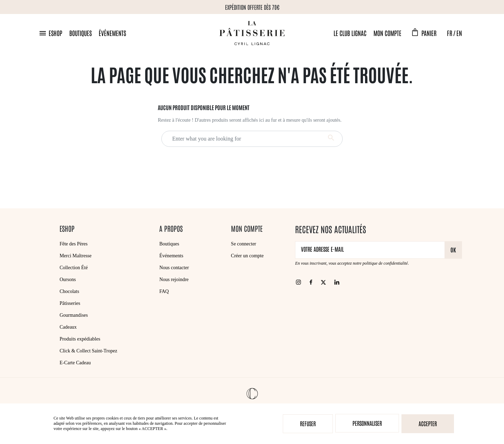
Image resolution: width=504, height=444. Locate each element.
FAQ (164, 291)
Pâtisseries (70, 303)
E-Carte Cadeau (75, 363)
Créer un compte (247, 256)
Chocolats (69, 291)
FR (450, 33)
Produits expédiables (80, 339)
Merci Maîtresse (75, 256)
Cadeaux (68, 327)
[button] (50, 33)
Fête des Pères (73, 244)
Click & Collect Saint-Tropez (88, 351)
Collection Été (73, 268)
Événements (112, 33)
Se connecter (244, 244)
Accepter (428, 423)
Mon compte (387, 33)
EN (459, 33)
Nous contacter (174, 268)
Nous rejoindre (174, 280)
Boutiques (80, 33)
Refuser (308, 423)
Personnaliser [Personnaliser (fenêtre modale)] (367, 423)
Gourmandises (74, 315)
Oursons (68, 280)
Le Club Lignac (350, 33)
